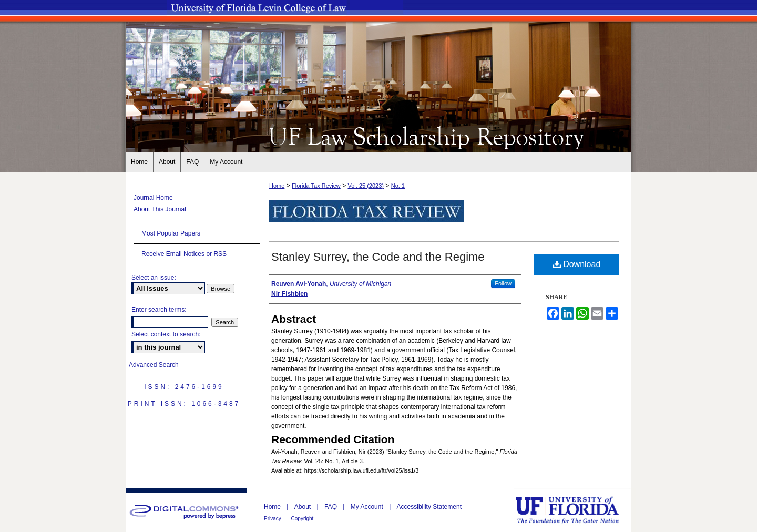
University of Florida (575, 510)
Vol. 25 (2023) (366, 186)
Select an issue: (154, 278)
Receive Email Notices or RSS (184, 254)
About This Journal (160, 209)
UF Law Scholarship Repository (378, 136)
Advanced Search (154, 365)
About (304, 507)
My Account (368, 507)
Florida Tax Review (316, 186)
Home (277, 186)
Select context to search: (166, 334)
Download (577, 264)
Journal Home (153, 198)
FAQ (331, 507)
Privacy (273, 519)
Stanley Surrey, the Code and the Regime (378, 257)
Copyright (303, 519)
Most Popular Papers (171, 233)
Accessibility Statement (429, 507)
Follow (503, 283)
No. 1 (398, 186)
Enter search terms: (159, 310)
